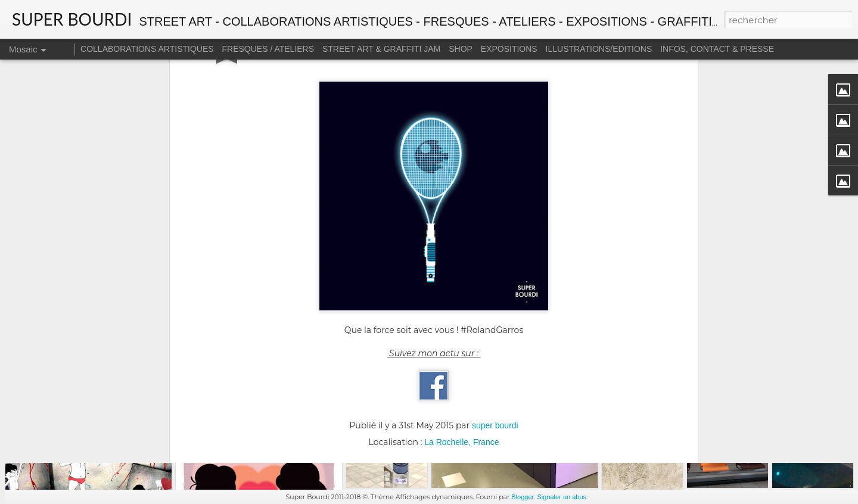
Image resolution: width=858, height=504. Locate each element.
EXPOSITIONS (509, 49)
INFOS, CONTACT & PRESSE (717, 49)
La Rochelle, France (461, 333)
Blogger (523, 497)
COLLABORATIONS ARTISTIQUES (147, 49)
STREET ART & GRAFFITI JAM (381, 49)
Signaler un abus (562, 497)
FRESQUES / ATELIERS (268, 49)
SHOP (461, 49)
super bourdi (495, 316)
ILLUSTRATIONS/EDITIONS (599, 49)
